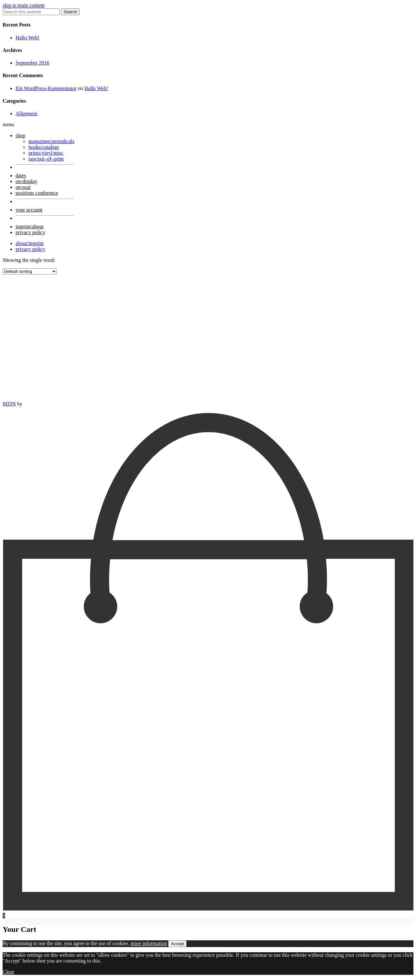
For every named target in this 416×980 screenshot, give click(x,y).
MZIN (9, 404)
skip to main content (24, 5)
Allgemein (26, 113)
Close (8, 972)
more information (149, 943)
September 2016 (32, 63)
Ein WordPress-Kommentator (46, 88)
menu (8, 124)
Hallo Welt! (27, 38)
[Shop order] (30, 271)
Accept (177, 944)
